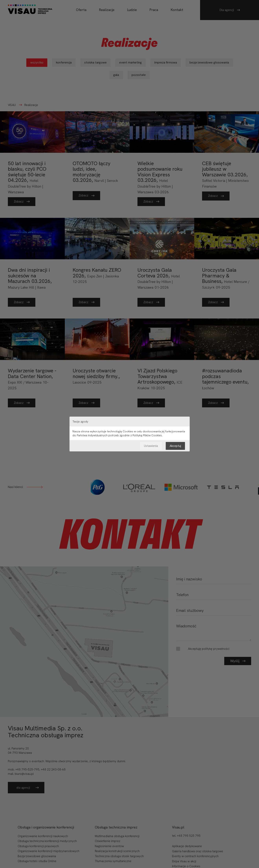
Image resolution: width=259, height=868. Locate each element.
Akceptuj (175, 446)
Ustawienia (151, 446)
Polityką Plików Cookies (147, 435)
